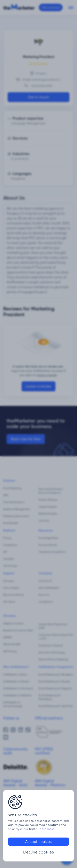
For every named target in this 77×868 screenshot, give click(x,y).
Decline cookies (39, 852)
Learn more (46, 829)
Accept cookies (38, 842)
